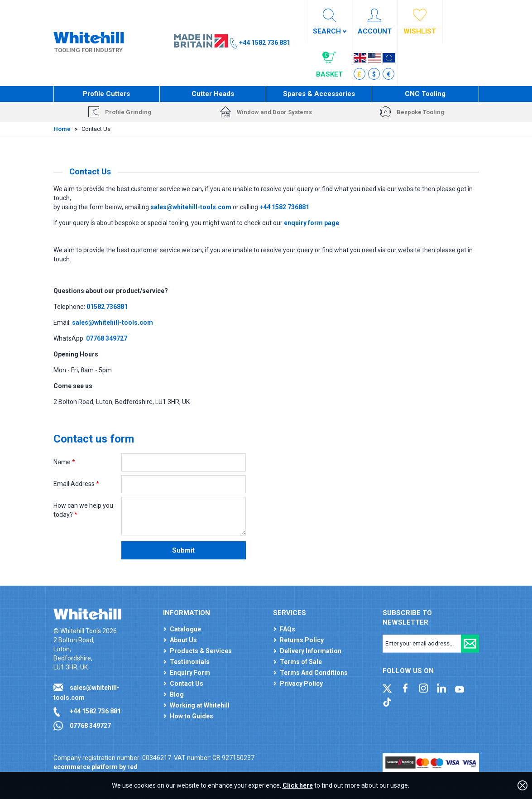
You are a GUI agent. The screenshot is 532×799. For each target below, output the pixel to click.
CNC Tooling (425, 94)
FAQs (288, 629)
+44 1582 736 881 (95, 711)
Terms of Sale (301, 662)
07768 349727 (90, 726)
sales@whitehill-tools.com (191, 207)
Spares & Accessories (319, 94)
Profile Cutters (106, 94)
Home (62, 129)
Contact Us (187, 683)
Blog (177, 694)
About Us (183, 640)
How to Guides (192, 716)
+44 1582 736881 (284, 207)
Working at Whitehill (200, 705)
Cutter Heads (213, 94)
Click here (298, 785)
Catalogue (185, 629)
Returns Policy (302, 640)
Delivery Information (311, 651)
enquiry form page (312, 223)
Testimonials (190, 662)
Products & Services (201, 651)
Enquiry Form (190, 673)
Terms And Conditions (314, 673)
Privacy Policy (301, 683)
